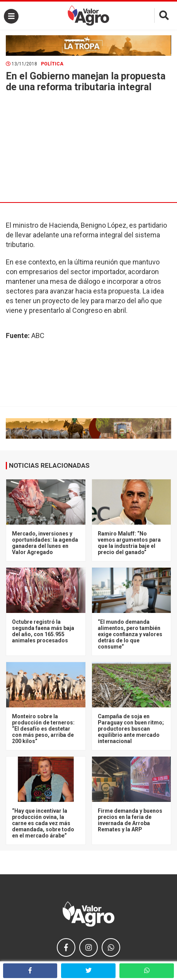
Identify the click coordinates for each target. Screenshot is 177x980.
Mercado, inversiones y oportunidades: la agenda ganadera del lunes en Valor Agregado (45, 543)
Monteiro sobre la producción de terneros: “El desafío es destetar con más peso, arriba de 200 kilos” (43, 729)
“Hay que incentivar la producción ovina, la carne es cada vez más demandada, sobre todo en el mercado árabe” (43, 823)
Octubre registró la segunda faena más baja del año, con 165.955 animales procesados (43, 631)
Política (52, 64)
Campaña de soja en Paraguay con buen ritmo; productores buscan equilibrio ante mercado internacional (131, 729)
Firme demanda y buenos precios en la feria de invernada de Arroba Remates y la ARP (130, 820)
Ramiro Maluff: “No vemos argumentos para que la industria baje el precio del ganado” (129, 543)
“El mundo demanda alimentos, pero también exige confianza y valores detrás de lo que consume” (130, 634)
